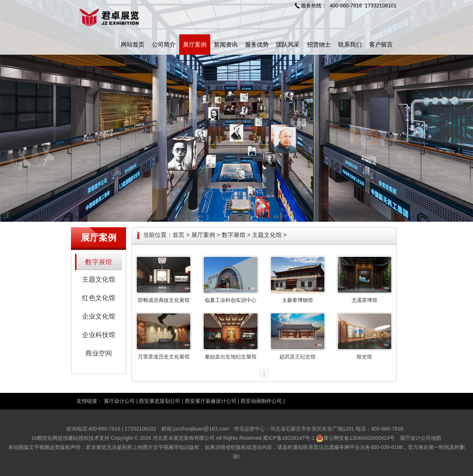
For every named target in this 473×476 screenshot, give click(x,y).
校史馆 (364, 357)
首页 (178, 235)
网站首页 (133, 45)
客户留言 (381, 45)
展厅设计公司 (119, 401)
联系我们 (350, 45)
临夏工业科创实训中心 (231, 300)
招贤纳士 (319, 45)
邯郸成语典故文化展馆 (164, 300)
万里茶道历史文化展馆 (164, 357)
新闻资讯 (226, 45)
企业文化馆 (99, 316)
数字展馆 (99, 262)
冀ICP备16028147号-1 (289, 438)
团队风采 (288, 45)
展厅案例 (195, 45)
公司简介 (164, 45)
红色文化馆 (99, 298)
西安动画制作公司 (261, 401)
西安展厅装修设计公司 (211, 401)
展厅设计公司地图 (421, 438)
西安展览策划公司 (160, 401)
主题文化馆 (99, 279)
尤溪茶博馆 (364, 300)
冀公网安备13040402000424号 (359, 438)
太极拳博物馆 (297, 300)
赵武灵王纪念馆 (297, 357)
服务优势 (257, 45)
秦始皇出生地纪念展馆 (231, 357)
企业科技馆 (99, 335)
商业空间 (99, 353)
